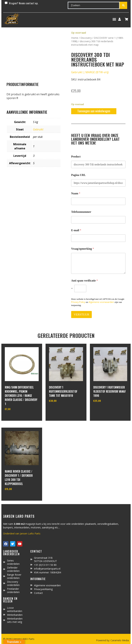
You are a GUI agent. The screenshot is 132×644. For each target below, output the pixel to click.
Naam (76, 193)
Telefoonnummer (81, 212)
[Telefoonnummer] (98, 220)
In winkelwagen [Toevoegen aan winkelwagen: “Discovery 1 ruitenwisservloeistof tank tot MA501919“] (62, 410)
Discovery (86, 38)
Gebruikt (38, 129)
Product (76, 157)
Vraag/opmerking (83, 249)
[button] (114, 19)
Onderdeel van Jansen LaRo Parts (22, 533)
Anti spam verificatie (84, 281)
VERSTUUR (81, 315)
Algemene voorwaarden (101, 302)
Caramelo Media (119, 640)
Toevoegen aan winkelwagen (94, 111)
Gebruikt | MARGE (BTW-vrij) (90, 72)
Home (75, 38)
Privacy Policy (78, 302)
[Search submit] (123, 5)
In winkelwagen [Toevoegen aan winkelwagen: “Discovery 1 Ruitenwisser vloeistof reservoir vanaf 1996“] (106, 410)
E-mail (76, 230)
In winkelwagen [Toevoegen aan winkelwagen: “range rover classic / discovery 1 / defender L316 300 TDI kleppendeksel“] (18, 498)
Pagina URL (78, 175)
